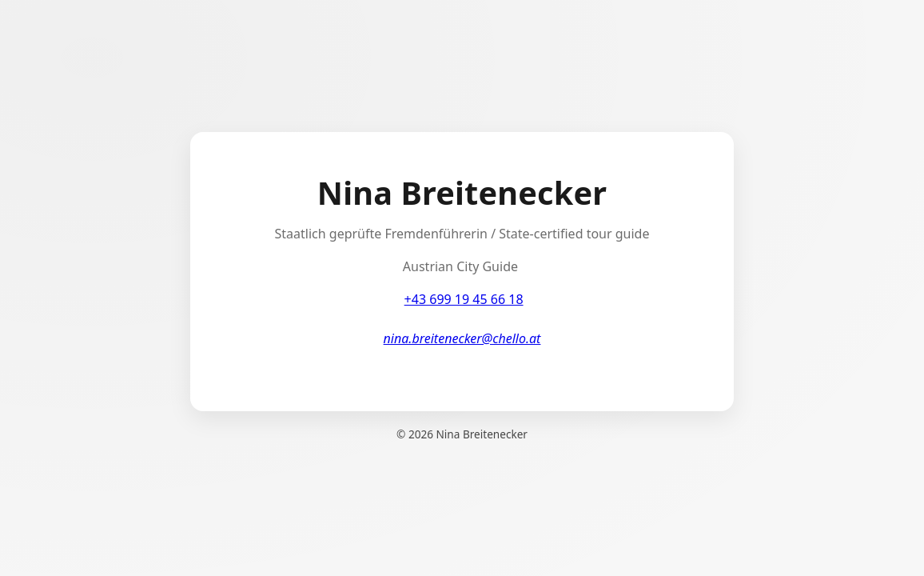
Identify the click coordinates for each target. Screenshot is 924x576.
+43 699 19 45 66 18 (464, 299)
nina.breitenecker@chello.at (462, 338)
